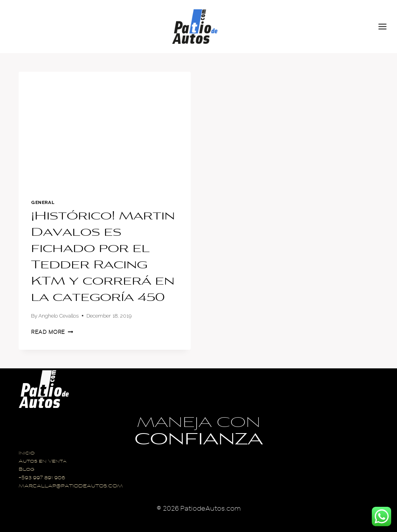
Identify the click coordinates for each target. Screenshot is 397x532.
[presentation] (105, 129)
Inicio (27, 453)
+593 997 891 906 (42, 478)
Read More (52, 332)
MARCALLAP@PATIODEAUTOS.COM (71, 486)
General (43, 202)
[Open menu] (386, 26)
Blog (27, 470)
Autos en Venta (43, 462)
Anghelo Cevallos (59, 316)
